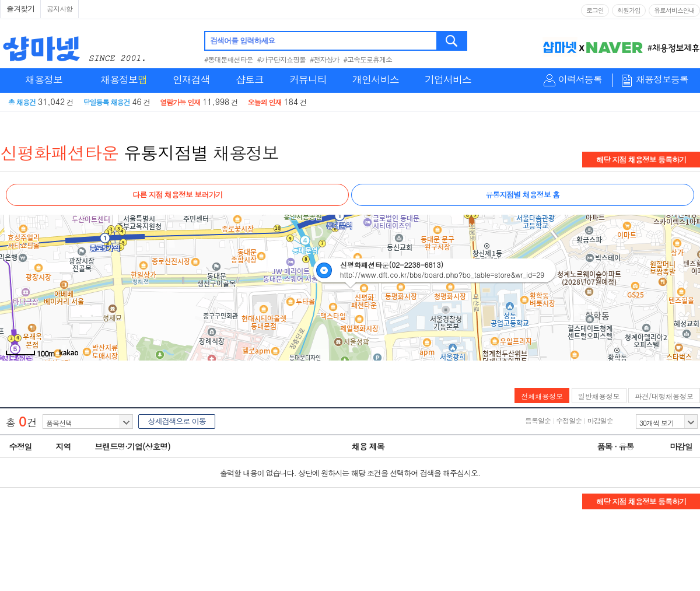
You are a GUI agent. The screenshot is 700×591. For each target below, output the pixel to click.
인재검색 (191, 79)
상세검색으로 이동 (176, 421)
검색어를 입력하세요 (242, 41)
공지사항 (60, 8)
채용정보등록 (662, 80)
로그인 (595, 10)
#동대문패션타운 (229, 59)
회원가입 (629, 10)
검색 (452, 41)
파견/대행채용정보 (664, 396)
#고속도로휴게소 (368, 59)
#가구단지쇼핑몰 (282, 59)
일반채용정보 (599, 396)
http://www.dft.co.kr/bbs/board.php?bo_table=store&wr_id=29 (442, 274)
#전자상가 (325, 59)
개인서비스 (376, 79)
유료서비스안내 (674, 10)
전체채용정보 (542, 396)
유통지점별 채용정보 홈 (522, 195)
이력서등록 (580, 80)
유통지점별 (166, 152)
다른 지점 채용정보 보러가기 (177, 195)
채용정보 (44, 79)
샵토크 (250, 79)
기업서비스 (448, 79)
